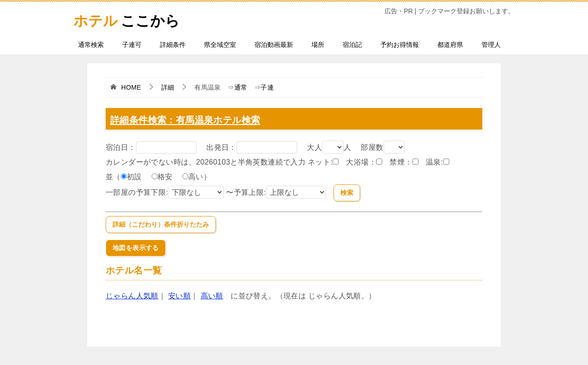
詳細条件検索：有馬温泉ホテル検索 (189, 120)
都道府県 (450, 45)
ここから (133, 18)
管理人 (491, 45)
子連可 (132, 45)
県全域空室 (220, 45)
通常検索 (91, 45)
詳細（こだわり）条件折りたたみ (161, 224)
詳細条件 (173, 45)
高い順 (212, 296)
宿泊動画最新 (274, 45)
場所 (318, 45)
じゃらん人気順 (132, 296)
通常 (241, 87)
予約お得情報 (400, 45)
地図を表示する (136, 248)
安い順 (179, 296)
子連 (267, 87)
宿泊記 (352, 45)
